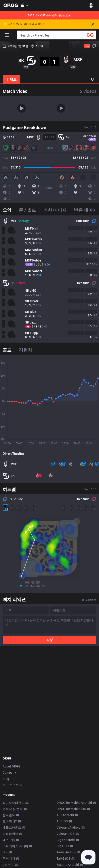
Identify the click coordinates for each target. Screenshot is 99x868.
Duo (5, 852)
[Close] (93, 24)
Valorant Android (69, 827)
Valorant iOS (66, 834)
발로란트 (9, 815)
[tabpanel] (49, 279)
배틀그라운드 (12, 827)
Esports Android (68, 865)
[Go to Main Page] (11, 5)
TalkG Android (66, 852)
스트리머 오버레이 (15, 846)
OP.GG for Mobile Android (74, 803)
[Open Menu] (91, 5)
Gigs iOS (63, 846)
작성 (49, 640)
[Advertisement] (49, 701)
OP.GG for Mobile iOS (71, 809)
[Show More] (24, 5)
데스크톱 (9, 840)
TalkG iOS (63, 858)
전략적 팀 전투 (13, 809)
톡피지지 (9, 858)
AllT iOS (62, 821)
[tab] (9, 210)
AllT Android (65, 815)
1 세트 (12, 79)
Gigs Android (66, 840)
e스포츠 (8, 865)
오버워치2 (10, 821)
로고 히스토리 (12, 785)
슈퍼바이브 (10, 834)
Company (9, 772)
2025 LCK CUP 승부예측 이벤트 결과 (50, 15)
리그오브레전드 (13, 803)
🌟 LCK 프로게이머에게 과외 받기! (24, 24)
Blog (6, 779)
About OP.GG (12, 766)
